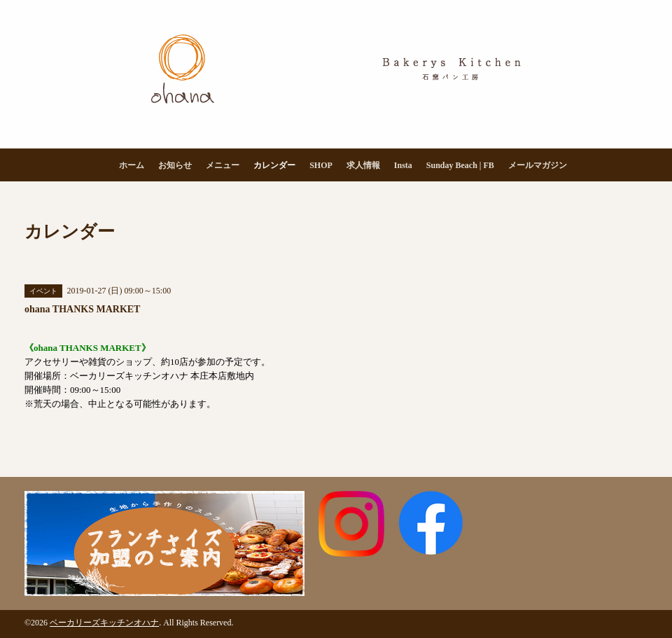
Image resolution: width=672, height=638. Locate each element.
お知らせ (175, 165)
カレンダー (274, 165)
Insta (403, 165)
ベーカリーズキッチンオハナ (104, 623)
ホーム (132, 165)
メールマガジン (538, 165)
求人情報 (363, 165)
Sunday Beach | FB (460, 165)
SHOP (321, 165)
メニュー (223, 165)
